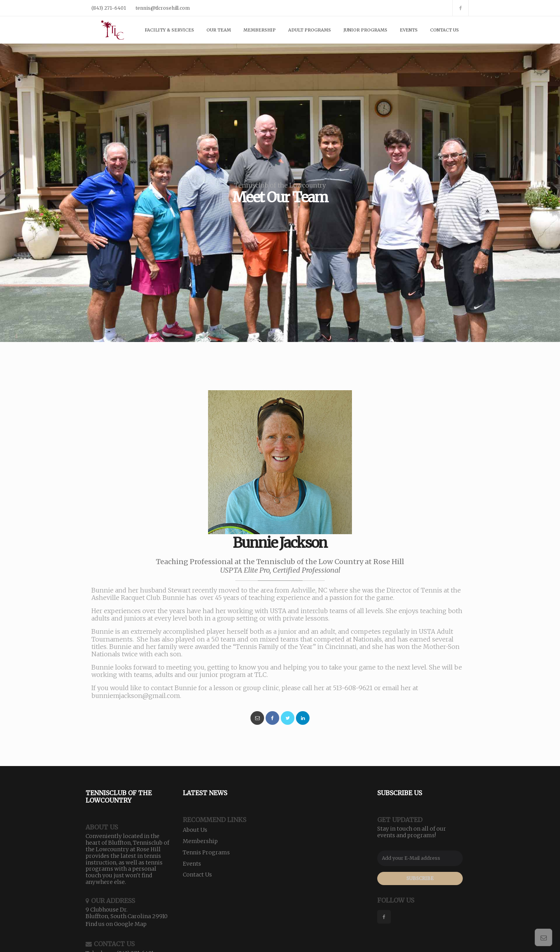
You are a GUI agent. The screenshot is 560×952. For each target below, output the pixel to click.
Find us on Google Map (116, 924)
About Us (195, 830)
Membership (260, 30)
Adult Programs (310, 30)
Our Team (219, 30)
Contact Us (444, 30)
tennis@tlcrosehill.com (163, 8)
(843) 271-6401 (109, 8)
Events (409, 30)
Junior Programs (365, 30)
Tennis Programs (206, 852)
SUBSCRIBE (420, 878)
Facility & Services (169, 30)
